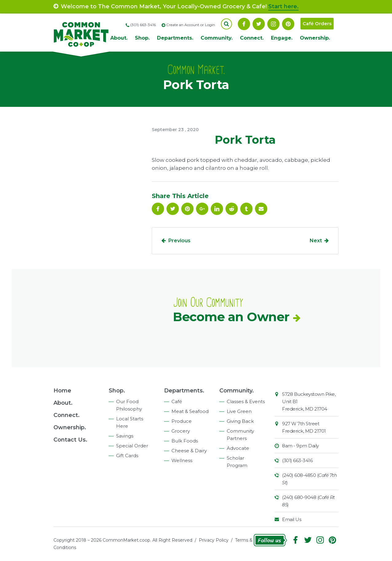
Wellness (182, 460)
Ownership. (315, 38)
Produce (182, 421)
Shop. (142, 38)
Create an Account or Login (191, 25)
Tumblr (246, 209)
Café (177, 401)
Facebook (244, 24)
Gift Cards (127, 456)
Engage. (282, 38)
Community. (217, 38)
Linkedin (217, 209)
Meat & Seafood (190, 411)
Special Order (132, 446)
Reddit (232, 209)
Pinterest (288, 24)
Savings (125, 436)
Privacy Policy (214, 540)
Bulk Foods (185, 441)
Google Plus (202, 209)
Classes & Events (246, 401)
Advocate (238, 448)
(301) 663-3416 (297, 460)
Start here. (283, 6)
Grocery (181, 431)
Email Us (292, 519)
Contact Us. (70, 440)
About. (119, 38)
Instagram (273, 24)
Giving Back (240, 421)
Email (261, 209)
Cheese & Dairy (189, 451)
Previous (179, 241)
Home (62, 391)
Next (316, 241)
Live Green (239, 411)
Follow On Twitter (259, 24)
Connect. (252, 38)
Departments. (175, 38)
